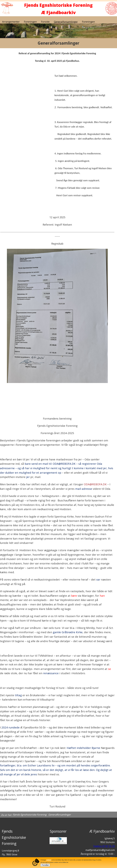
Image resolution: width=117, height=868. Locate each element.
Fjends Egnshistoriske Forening (30, 815)
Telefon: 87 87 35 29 (104, 846)
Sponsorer (44, 31)
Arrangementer (11, 22)
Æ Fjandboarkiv (64, 31)
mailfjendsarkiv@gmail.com (100, 850)
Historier (29, 31)
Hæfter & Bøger (11, 31)
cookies (49, 860)
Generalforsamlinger (66, 22)
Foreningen (30, 22)
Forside (45, 22)
